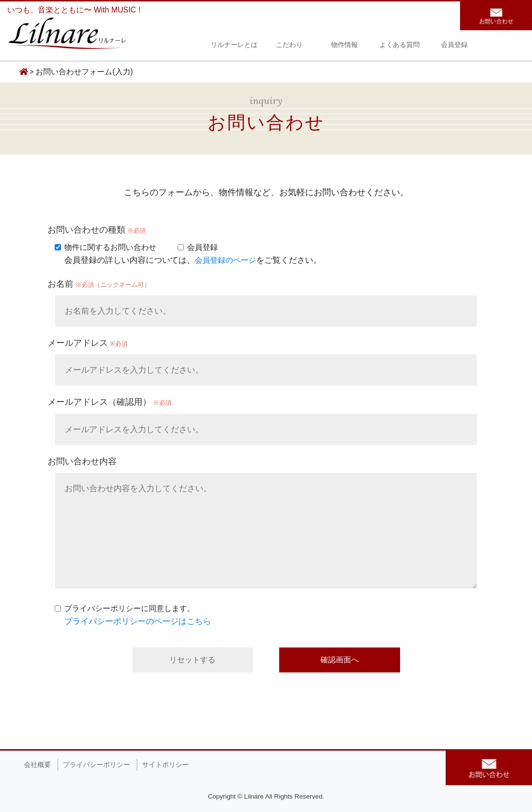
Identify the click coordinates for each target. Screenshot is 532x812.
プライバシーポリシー (96, 765)
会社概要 (37, 765)
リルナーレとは (234, 46)
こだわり (289, 46)
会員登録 (454, 46)
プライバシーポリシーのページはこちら (138, 621)
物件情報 (344, 46)
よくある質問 (400, 46)
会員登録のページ (225, 260)
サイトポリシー (166, 765)
